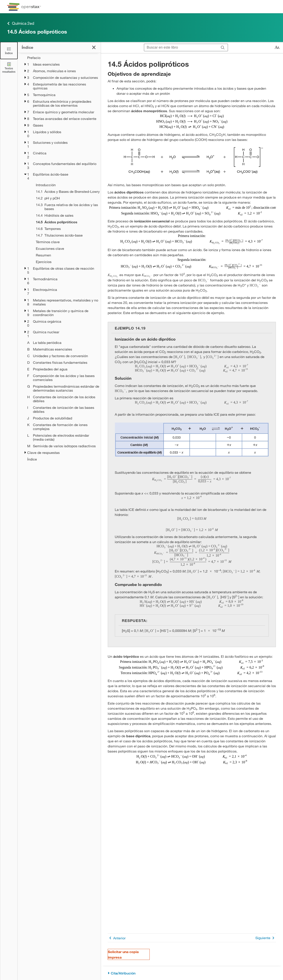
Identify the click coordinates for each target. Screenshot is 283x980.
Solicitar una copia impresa (123, 954)
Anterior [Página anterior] (117, 938)
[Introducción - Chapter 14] (65, 185)
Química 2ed (21, 23)
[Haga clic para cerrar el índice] (94, 47)
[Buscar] (223, 47)
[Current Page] (65, 222)
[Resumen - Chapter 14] (65, 255)
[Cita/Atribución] (192, 973)
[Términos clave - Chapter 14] (65, 242)
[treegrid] (59, 258)
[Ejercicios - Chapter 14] (65, 262)
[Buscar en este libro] (181, 47)
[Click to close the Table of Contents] (9, 50)
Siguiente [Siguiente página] (266, 938)
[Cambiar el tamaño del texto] (277, 47)
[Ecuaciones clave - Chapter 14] (65, 248)
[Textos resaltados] (9, 67)
